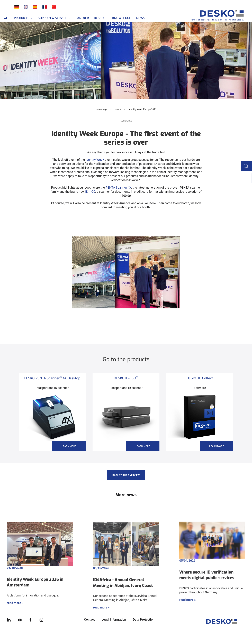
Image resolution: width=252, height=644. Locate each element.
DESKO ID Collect (200, 378)
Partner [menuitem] (82, 18)
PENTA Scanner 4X (118, 187)
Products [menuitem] (23, 18)
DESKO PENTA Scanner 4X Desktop (52, 378)
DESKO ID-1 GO (126, 378)
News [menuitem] (142, 18)
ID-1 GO (90, 192)
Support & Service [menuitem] (54, 18)
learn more (69, 446)
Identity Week (95, 160)
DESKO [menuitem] (101, 18)
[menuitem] (6, 18)
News (118, 109)
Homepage (101, 109)
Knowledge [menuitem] (122, 18)
